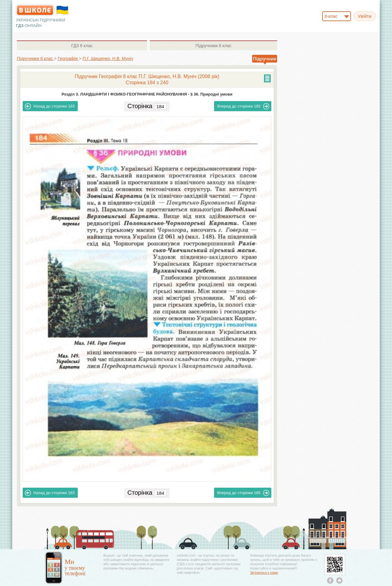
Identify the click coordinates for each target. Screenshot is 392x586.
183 (50, 106)
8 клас (82, 46)
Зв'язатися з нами (264, 573)
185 (243, 106)
